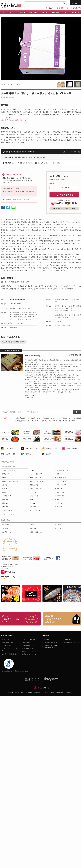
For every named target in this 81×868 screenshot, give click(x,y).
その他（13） (33, 492)
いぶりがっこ (56, 418)
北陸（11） (33, 503)
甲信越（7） (33, 499)
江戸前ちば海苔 (21, 421)
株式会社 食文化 (43, 688)
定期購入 (28, 454)
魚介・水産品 (33, 12)
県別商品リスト (7, 532)
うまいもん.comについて (30, 640)
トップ (3, 85)
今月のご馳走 (9, 448)
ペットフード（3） (35, 510)
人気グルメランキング (32, 448)
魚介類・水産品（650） (9, 470)
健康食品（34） (34, 485)
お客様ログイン (64, 8)
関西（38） (6, 503)
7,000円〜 (5, 528)
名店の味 (72, 421)
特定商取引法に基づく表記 (72, 643)
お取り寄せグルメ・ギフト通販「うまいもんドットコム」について (20, 619)
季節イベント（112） (8, 510)
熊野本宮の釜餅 (21, 418)
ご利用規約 (67, 640)
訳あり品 (49, 454)
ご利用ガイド (26, 643)
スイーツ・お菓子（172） (37, 481)
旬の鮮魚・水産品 (10, 454)
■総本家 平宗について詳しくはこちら (14, 120)
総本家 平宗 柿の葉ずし (9, 97)
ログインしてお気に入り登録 (64, 209)
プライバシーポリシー (51, 643)
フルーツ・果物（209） (36, 474)
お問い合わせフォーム (29, 654)
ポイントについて (28, 651)
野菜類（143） (7, 474)
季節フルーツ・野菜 (52, 448)
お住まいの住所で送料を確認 (72, 152)
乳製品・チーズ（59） (36, 478)
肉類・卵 (44, 12)
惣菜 (18, 85)
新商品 (33, 418)
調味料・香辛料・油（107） (10, 481)
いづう (39, 418)
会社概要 (47, 640)
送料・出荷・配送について (30, 648)
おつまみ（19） (34, 496)
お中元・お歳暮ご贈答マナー (38, 532)
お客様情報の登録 (8, 643)
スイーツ (66, 12)
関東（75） (6, 499)
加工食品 (11, 85)
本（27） (5, 492)
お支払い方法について (29, 646)
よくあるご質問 (7, 646)
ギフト (12, 12)
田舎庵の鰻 (44, 421)
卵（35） (5, 478)
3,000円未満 (6, 525)
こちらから (26, 200)
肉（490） (33, 470)
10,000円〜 (33, 528)
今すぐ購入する (64, 195)
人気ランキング (67, 418)
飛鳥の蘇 (46, 418)
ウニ (37, 421)
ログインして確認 (18, 323)
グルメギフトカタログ (60, 421)
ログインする (6, 640)
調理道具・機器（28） (36, 489)
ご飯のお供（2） (7, 496)
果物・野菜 (55, 12)
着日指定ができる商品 (9, 467)
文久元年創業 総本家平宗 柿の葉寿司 (13, 342)
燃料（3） (5, 489)
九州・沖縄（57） (35, 507)
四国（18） (6, 507)
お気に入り (51, 8)
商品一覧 (22, 12)
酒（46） (5, 485)
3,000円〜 (32, 525)
